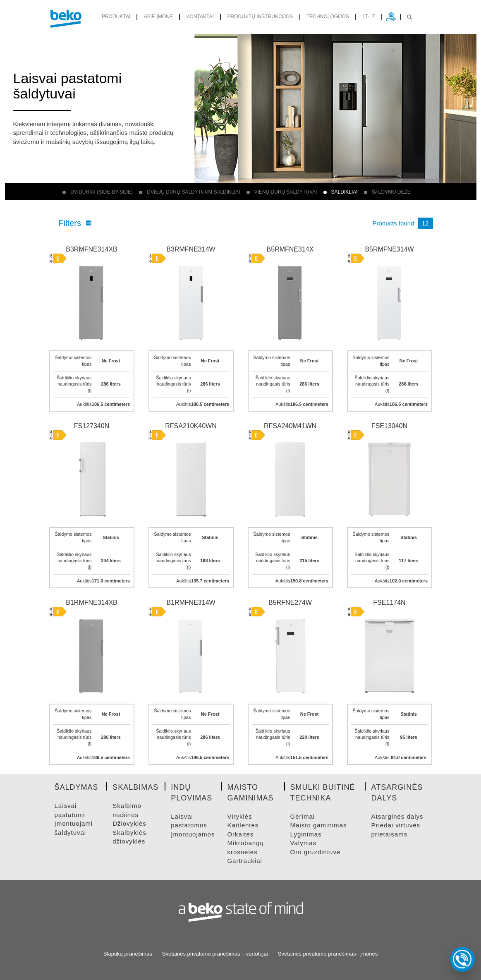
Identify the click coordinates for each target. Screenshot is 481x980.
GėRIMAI (303, 816)
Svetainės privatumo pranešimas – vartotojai (215, 954)
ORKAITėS (240, 834)
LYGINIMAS (306, 834)
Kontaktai (200, 17)
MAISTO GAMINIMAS (319, 825)
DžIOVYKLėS (129, 823)
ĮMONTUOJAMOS (193, 834)
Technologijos (328, 17)
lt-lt (369, 17)
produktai (116, 17)
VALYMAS (303, 843)
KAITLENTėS (243, 825)
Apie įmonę (158, 17)
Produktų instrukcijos (260, 17)
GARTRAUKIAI (244, 861)
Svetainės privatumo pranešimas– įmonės (328, 954)
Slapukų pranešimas (128, 954)
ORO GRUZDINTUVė (316, 852)
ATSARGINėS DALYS (397, 816)
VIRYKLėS (239, 816)
